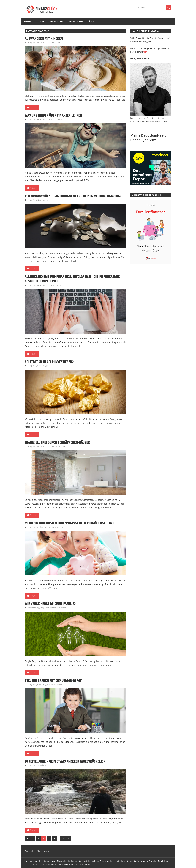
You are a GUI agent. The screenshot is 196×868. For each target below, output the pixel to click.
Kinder (59, 42)
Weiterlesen (32, 107)
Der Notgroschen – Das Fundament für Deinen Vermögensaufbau (73, 196)
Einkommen (43, 527)
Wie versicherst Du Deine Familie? (50, 604)
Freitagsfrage (56, 22)
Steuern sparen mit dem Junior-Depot (53, 681)
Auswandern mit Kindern (44, 38)
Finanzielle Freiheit (46, 42)
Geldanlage (42, 119)
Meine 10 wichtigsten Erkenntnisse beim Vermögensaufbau (69, 523)
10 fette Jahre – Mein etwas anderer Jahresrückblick (65, 761)
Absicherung (34, 608)
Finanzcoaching (76, 22)
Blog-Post (32, 42)
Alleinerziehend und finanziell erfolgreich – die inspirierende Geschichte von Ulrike (72, 279)
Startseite (29, 22)
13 (63, 838)
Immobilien (61, 446)
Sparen (59, 119)
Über (91, 22)
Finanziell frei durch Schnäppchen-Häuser (57, 442)
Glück (51, 285)
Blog (42, 22)
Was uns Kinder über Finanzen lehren (53, 115)
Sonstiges (61, 608)
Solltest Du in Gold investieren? (49, 362)
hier (145, 52)
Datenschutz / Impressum (37, 851)
